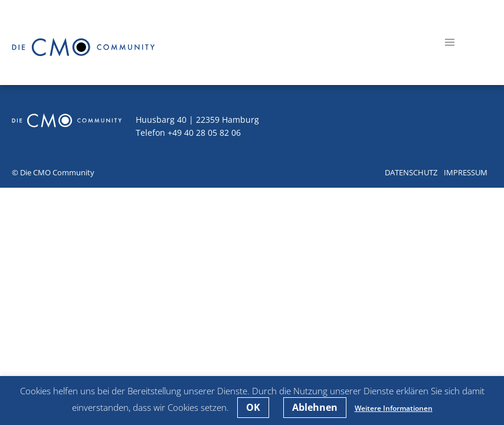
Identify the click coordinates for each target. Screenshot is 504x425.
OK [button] (253, 407)
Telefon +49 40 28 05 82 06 (188, 133)
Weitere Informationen (394, 408)
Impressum (466, 172)
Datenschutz (411, 172)
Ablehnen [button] (315, 407)
